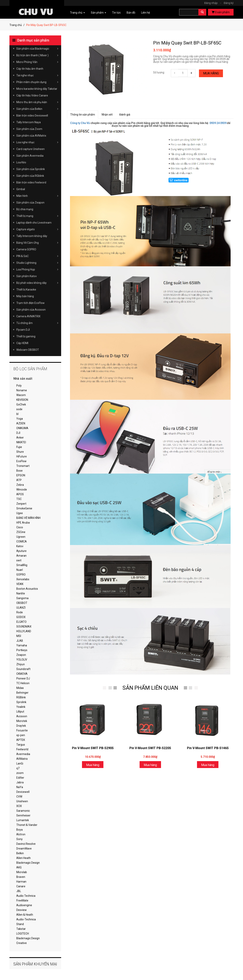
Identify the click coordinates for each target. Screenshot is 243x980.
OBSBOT (22, 603)
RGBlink (21, 697)
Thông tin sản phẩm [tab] (83, 115)
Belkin (20, 853)
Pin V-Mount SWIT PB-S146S (208, 748)
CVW (19, 797)
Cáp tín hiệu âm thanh (30, 69)
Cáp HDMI (22, 343)
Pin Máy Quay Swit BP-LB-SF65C (187, 43)
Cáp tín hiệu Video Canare (32, 95)
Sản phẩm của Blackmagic (37, 49)
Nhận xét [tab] (107, 115)
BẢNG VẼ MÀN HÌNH (28, 518)
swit (19, 560)
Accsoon (22, 716)
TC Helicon (23, 683)
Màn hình (37, 196)
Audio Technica (26, 896)
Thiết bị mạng (37, 216)
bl (17, 414)
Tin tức (116, 13)
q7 (18, 768)
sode (19, 409)
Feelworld (22, 749)
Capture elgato (37, 229)
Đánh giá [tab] (125, 115)
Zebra (20, 485)
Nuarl (20, 570)
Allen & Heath (25, 915)
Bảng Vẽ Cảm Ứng (37, 243)
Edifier (20, 778)
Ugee (20, 513)
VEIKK (20, 584)
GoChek (21, 404)
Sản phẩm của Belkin (37, 109)
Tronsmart (23, 466)
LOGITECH (23, 934)
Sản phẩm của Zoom (29, 129)
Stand (20, 924)
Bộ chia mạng (25, 209)
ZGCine (21, 532)
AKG (19, 867)
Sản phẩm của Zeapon (30, 203)
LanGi (20, 763)
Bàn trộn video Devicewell (32, 116)
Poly (19, 386)
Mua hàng (211, 73)
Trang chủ (16, 25)
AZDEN (21, 423)
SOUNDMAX (24, 626)
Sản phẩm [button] (98, 13)
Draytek (21, 726)
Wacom (21, 395)
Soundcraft (23, 669)
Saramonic (23, 811)
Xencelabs (23, 579)
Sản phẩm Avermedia (30, 156)
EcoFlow (21, 461)
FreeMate (22, 900)
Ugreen (21, 537)
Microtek (22, 721)
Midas (20, 688)
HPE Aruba (23, 523)
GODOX (21, 617)
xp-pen (21, 735)
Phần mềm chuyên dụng (37, 82)
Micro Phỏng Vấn (37, 62)
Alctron (21, 834)
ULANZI (21, 608)
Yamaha (22, 645)
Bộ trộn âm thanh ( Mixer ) (37, 55)
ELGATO (21, 622)
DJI (18, 433)
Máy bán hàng (25, 296)
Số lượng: (159, 72)
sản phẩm (221, 12)
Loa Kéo (21, 162)
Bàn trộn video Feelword (31, 182)
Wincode (22, 490)
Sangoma (22, 598)
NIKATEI (21, 442)
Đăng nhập (214, 3)
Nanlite (21, 593)
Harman (21, 882)
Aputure (21, 551)
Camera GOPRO (26, 249)
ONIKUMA (22, 428)
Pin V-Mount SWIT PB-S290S (93, 748)
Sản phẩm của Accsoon (31, 310)
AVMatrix (22, 759)
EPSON (21, 475)
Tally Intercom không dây (32, 236)
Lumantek (23, 820)
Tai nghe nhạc (37, 75)
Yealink (21, 707)
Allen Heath (23, 858)
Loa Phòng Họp (37, 269)
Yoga (20, 419)
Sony (19, 839)
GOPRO (21, 575)
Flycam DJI (23, 330)
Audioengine (24, 905)
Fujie (19, 447)
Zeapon (21, 655)
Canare (21, 886)
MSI (19, 636)
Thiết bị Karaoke (26, 290)
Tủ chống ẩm (37, 323)
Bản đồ (131, 13)
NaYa (20, 787)
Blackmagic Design (28, 863)
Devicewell (23, 792)
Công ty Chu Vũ (80, 123)
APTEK (21, 740)
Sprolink (21, 702)
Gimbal (21, 189)
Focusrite (22, 730)
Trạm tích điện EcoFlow (30, 303)
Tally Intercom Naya (29, 122)
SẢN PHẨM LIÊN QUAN (150, 688)
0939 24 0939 (218, 123)
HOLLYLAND (24, 631)
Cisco (20, 527)
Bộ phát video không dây (37, 283)
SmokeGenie (24, 508)
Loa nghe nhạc (37, 142)
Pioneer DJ (23, 678)
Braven (21, 877)
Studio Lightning (37, 263)
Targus (21, 745)
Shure (20, 452)
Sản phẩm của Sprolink (31, 169)
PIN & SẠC (37, 256)
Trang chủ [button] (77, 13)
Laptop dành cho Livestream (34, 223)
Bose (19, 471)
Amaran (21, 556)
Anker (20, 438)
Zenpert (21, 504)
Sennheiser (23, 815)
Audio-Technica (26, 919)
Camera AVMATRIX (28, 316)
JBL (19, 891)
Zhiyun (21, 664)
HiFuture (22, 456)
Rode (20, 612)
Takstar (21, 929)
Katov (20, 546)
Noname (22, 390)
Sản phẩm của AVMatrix (31, 136)
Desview (22, 910)
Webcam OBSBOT (28, 350)
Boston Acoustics (27, 589)
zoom (20, 773)
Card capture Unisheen (30, 149)
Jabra (20, 782)
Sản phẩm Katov (27, 276)
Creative (22, 943)
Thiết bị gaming (26, 336)
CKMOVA (22, 674)
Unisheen (22, 801)
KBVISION (22, 400)
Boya (19, 830)
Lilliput (20, 712)
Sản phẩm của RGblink (30, 176)
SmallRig (22, 565)
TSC (19, 499)
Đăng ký (229, 3)
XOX (19, 806)
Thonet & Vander (27, 825)
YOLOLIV (22, 660)
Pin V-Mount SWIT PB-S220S (150, 748)
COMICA (22, 541)
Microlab (22, 872)
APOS (20, 494)
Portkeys (22, 650)
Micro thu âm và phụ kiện (37, 102)
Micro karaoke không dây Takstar (37, 89)
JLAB (20, 641)
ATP (19, 480)
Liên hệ (145, 13)
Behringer (22, 693)
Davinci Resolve (26, 844)
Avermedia (23, 754)
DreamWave (24, 849)
